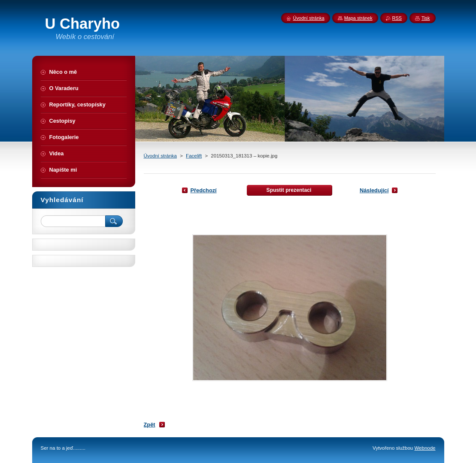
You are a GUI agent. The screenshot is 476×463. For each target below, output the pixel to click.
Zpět (150, 425)
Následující (374, 190)
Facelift (194, 156)
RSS (397, 18)
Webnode (425, 448)
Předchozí (204, 190)
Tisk (426, 18)
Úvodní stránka (160, 156)
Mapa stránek (358, 18)
